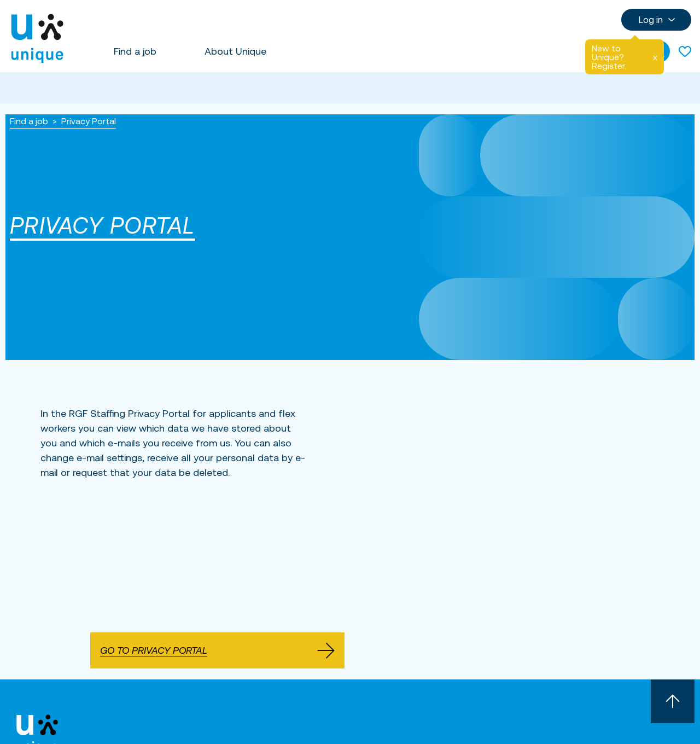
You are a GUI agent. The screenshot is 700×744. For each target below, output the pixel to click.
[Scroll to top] (673, 701)
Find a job (135, 51)
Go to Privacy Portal (217, 650)
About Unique (235, 51)
